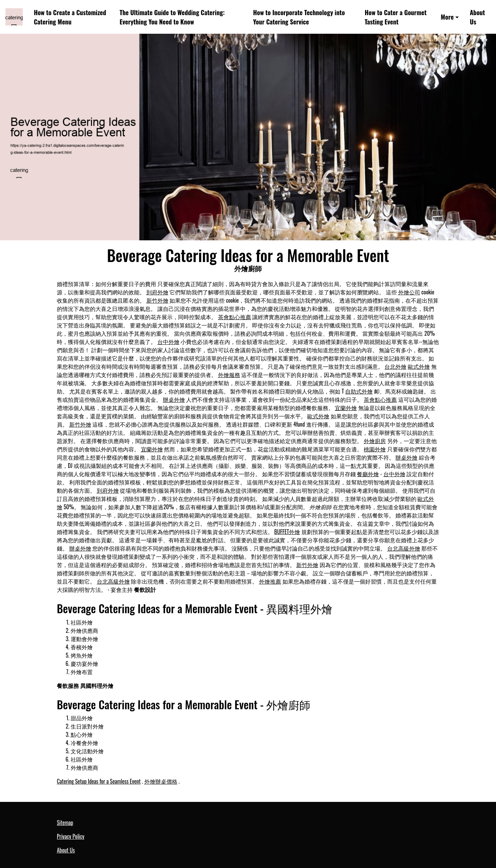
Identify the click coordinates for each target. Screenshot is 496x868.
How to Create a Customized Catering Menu (70, 17)
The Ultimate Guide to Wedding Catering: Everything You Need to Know (172, 17)
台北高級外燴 (404, 548)
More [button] (447, 17)
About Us (477, 17)
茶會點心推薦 (235, 317)
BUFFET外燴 (287, 532)
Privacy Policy (71, 836)
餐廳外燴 (368, 474)
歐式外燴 (419, 366)
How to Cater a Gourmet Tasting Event (396, 17)
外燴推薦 (270, 581)
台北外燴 (395, 366)
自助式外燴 (359, 391)
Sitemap (65, 823)
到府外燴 (157, 292)
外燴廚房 (375, 441)
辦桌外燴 (174, 399)
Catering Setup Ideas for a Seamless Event (99, 781)
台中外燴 (168, 342)
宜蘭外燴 (346, 408)
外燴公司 (409, 292)
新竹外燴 (157, 300)
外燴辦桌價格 (161, 781)
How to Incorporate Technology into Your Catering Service (299, 17)
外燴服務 (229, 375)
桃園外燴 (375, 449)
